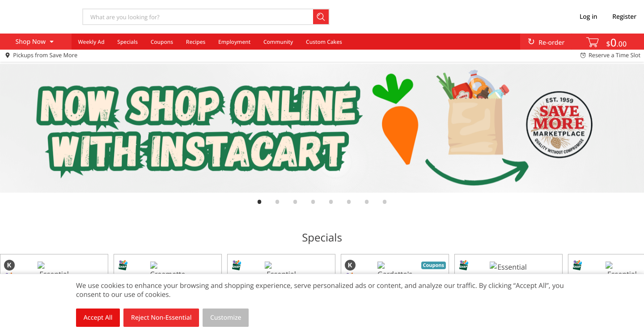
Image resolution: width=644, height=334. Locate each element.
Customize (226, 318)
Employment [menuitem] (234, 42)
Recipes (196, 42)
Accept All (98, 318)
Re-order (551, 43)
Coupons (162, 42)
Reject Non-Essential (161, 318)
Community (278, 42)
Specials (127, 42)
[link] (322, 128)
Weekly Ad (91, 42)
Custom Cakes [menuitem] (324, 42)
